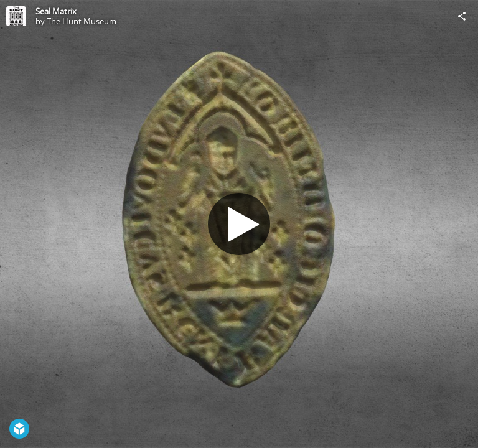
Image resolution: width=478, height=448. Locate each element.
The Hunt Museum (82, 21)
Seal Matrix (56, 11)
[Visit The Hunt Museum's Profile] (16, 16)
